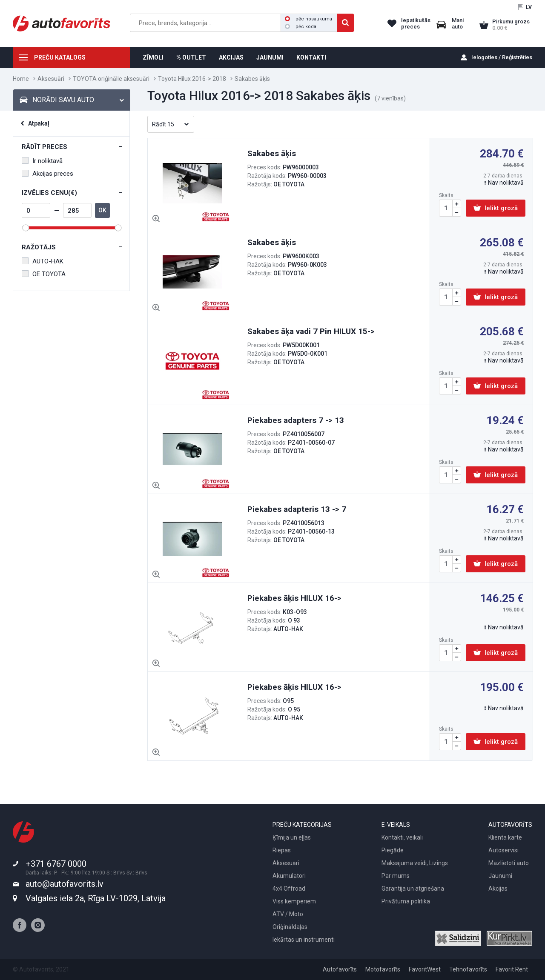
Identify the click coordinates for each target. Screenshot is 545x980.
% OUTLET (191, 57)
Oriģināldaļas (290, 927)
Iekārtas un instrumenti (304, 940)
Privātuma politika (406, 901)
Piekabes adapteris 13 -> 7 (297, 509)
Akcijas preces (47, 174)
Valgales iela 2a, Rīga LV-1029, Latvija (96, 898)
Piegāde (393, 850)
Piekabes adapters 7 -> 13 (296, 420)
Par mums (396, 876)
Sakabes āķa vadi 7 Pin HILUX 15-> (311, 331)
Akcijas (498, 889)
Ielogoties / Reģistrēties (502, 57)
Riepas (282, 850)
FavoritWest (425, 969)
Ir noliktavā (42, 161)
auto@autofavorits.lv (65, 884)
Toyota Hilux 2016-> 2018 (192, 79)
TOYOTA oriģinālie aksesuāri (111, 79)
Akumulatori (289, 876)
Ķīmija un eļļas (292, 837)
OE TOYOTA (44, 274)
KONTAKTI (311, 57)
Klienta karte (505, 837)
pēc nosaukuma (308, 19)
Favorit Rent (512, 969)
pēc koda (301, 27)
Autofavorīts (340, 969)
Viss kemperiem (294, 901)
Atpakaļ (39, 123)
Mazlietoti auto (509, 863)
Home (21, 79)
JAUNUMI (270, 57)
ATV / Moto (288, 914)
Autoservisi (503, 850)
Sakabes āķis (272, 153)
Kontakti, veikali (402, 837)
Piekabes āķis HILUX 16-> (294, 598)
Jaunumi (500, 876)
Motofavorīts (383, 969)
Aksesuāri (51, 79)
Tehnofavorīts (468, 969)
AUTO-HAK (43, 261)
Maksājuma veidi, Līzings (415, 863)
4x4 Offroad (289, 889)
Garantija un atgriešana (413, 889)
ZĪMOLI (153, 57)
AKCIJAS (231, 57)
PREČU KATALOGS (60, 57)
